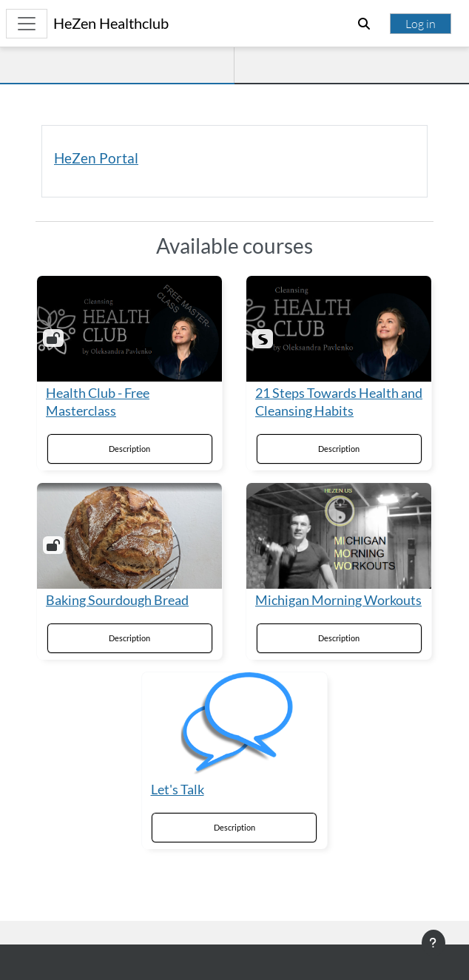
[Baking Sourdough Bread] (129, 536)
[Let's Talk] (234, 725)
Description (129, 449)
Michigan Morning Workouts (338, 600)
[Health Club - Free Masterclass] (129, 329)
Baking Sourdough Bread (117, 600)
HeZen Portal (96, 158)
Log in (421, 24)
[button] (364, 24)
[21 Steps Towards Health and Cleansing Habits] (339, 329)
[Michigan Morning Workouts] (339, 536)
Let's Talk (178, 790)
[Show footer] (433, 943)
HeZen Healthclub (111, 23)
